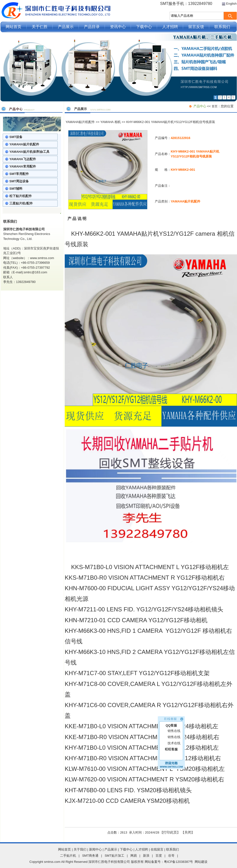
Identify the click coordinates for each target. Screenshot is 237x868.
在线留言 (157, 849)
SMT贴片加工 (114, 856)
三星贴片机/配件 (21, 203)
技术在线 (174, 736)
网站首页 (14, 27)
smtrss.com (52, 862)
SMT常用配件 (19, 174)
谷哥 (171, 856)
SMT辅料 (16, 189)
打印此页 (170, 832)
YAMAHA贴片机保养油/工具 (29, 152)
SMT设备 (16, 137)
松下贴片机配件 (21, 196)
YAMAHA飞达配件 (23, 159)
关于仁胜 (40, 27)
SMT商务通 (90, 856)
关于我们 (80, 849)
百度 (159, 856)
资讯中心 (118, 27)
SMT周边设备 (19, 181)
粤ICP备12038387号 (179, 862)
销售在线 (174, 724)
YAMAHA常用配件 (23, 166)
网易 (134, 856)
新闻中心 (95, 849)
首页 (215, 106)
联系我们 (222, 27)
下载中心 (144, 27)
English (231, 4)
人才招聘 (170, 27)
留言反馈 (196, 27)
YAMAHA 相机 (111, 122)
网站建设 (201, 862)
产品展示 (66, 27)
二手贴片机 (68, 856)
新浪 (146, 856)
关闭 (188, 832)
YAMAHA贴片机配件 (24, 144)
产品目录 (92, 27)
